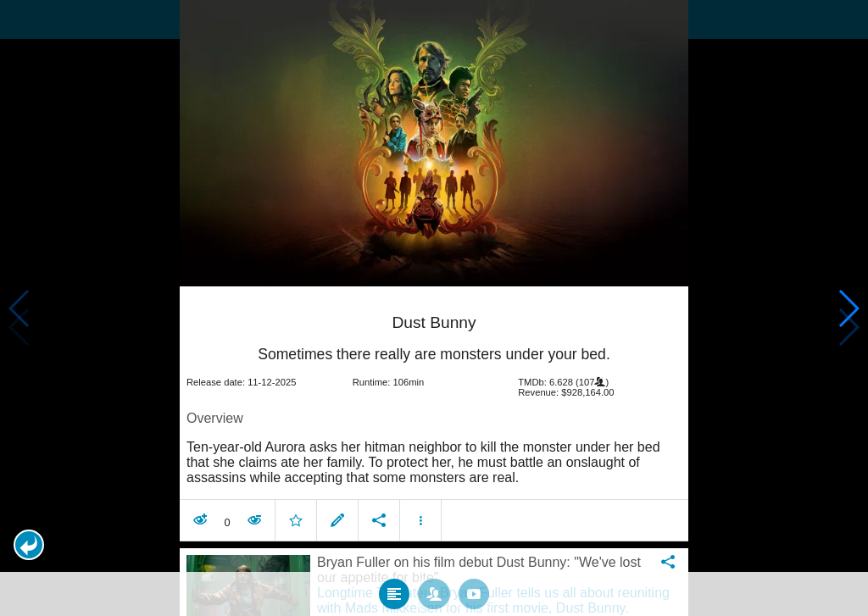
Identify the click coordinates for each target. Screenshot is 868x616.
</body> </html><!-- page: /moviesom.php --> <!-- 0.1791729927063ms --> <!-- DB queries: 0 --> (434, 308)
